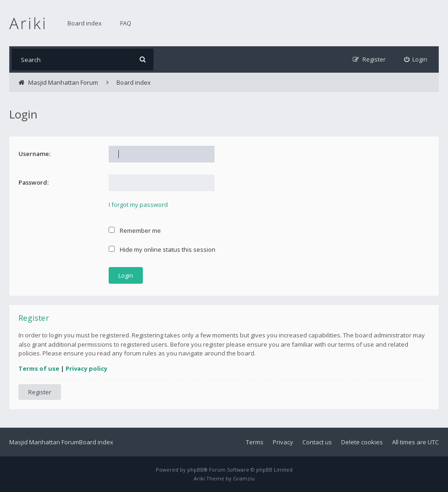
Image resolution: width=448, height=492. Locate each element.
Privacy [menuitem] (283, 442)
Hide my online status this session (162, 249)
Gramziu (244, 478)
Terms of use (39, 368)
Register (40, 392)
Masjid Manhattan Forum (44, 442)
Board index (85, 23)
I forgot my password (138, 205)
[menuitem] (416, 59)
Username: (34, 154)
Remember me (135, 230)
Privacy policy (86, 368)
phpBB (195, 470)
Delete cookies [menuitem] (362, 442)
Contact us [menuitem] (317, 442)
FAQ (126, 23)
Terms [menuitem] (255, 442)
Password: (34, 182)
